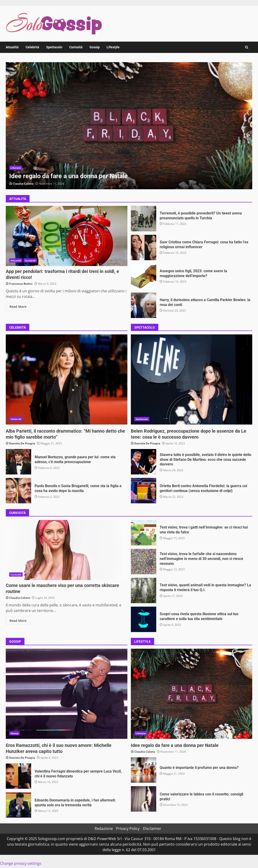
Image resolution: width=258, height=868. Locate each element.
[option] (129, 126)
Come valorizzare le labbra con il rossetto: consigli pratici (144, 799)
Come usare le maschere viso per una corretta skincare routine (67, 550)
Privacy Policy (128, 828)
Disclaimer (152, 828)
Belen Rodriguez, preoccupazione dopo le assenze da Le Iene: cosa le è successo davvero (192, 379)
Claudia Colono (23, 184)
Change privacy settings (21, 863)
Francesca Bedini (21, 284)
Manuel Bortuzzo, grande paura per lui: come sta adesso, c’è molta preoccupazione (18, 462)
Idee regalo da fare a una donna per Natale (129, 126)
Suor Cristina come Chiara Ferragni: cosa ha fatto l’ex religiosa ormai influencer (144, 248)
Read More (18, 307)
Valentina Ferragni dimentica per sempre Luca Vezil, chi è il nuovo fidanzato (18, 776)
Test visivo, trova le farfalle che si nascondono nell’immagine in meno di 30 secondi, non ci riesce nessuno (144, 562)
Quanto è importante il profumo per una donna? (144, 770)
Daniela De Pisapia (22, 443)
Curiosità (76, 47)
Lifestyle (113, 47)
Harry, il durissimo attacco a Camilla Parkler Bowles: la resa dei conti (144, 305)
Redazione (104, 828)
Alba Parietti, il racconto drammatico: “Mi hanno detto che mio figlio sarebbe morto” (67, 379)
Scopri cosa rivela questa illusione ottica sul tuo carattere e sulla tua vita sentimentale (144, 619)
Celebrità (32, 47)
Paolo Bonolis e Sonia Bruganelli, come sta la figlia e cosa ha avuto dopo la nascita (18, 491)
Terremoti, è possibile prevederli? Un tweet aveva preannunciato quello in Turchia (144, 219)
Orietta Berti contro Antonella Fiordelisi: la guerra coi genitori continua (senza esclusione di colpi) (144, 491)
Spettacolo (54, 47)
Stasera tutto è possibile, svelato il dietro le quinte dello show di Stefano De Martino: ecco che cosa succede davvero (144, 462)
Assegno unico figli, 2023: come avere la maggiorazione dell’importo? (144, 276)
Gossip (95, 47)
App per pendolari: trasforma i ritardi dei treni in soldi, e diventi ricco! (67, 236)
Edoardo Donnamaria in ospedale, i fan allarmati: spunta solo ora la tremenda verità (18, 805)
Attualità (12, 47)
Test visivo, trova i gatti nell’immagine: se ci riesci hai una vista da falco (144, 533)
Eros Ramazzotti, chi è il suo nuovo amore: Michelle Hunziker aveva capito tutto (67, 694)
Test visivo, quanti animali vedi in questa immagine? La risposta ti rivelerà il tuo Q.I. (144, 590)
